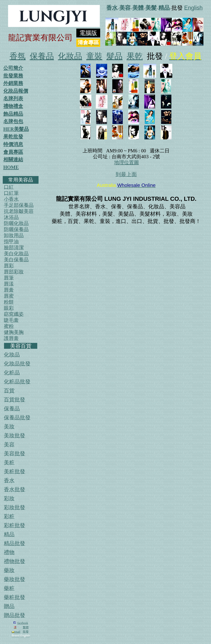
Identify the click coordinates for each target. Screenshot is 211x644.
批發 (26, 632)
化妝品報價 (16, 91)
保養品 (42, 56)
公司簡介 (13, 68)
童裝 (94, 56)
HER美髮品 (16, 129)
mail (16, 632)
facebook (23, 623)
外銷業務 (13, 83)
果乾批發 (13, 137)
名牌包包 (13, 121)
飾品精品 (13, 114)
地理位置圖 (127, 162)
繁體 (26, 627)
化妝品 (70, 56)
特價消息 (13, 144)
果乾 (135, 56)
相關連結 (13, 160)
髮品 (114, 56)
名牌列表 (13, 98)
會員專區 (13, 152)
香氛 (18, 56)
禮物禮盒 (13, 106)
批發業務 (13, 76)
